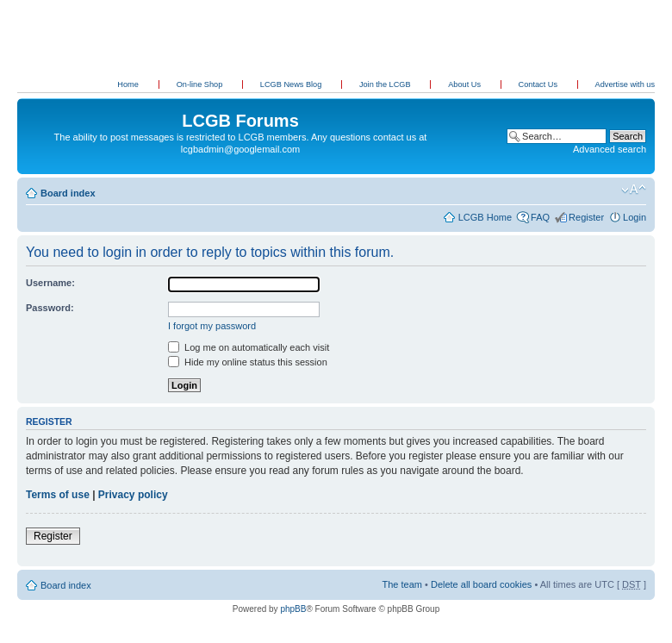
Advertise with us (625, 84)
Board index (68, 193)
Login (635, 217)
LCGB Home (485, 217)
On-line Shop (201, 84)
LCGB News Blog (292, 84)
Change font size (634, 190)
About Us (465, 84)
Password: (50, 308)
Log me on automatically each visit (249, 347)
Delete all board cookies (481, 584)
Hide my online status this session (248, 362)
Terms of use (58, 495)
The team (402, 584)
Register (586, 217)
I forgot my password (212, 326)
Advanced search (610, 149)
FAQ (540, 217)
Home (128, 84)
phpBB (293, 609)
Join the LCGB (386, 84)
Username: (50, 283)
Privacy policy (133, 495)
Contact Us (539, 84)
